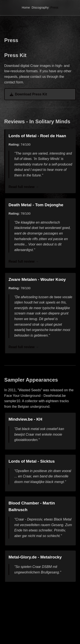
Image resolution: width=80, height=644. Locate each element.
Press (54, 8)
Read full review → (24, 187)
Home (26, 8)
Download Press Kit (28, 94)
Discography (40, 8)
